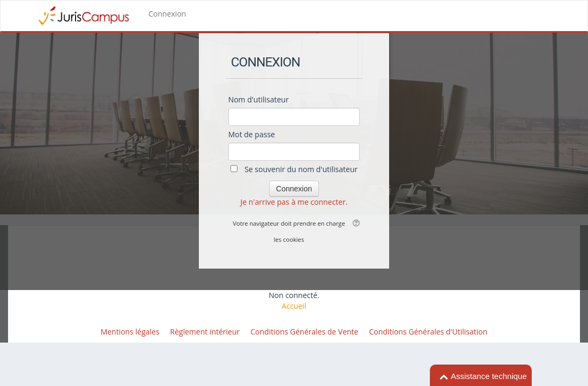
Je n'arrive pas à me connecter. (294, 202)
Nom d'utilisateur (259, 99)
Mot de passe (252, 134)
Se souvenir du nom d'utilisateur (301, 169)
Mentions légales (130, 332)
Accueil (294, 306)
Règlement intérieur (205, 332)
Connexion (167, 14)
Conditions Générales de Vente (304, 332)
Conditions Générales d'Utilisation (428, 332)
